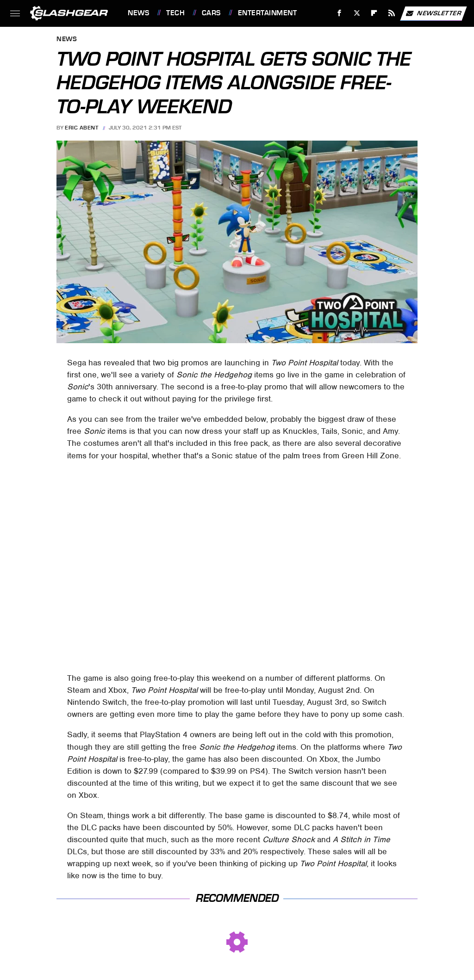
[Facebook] (340, 13)
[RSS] (392, 13)
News (138, 13)
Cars (211, 13)
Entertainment (268, 13)
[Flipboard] (374, 13)
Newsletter (433, 13)
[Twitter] (357, 13)
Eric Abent (81, 128)
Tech (175, 13)
